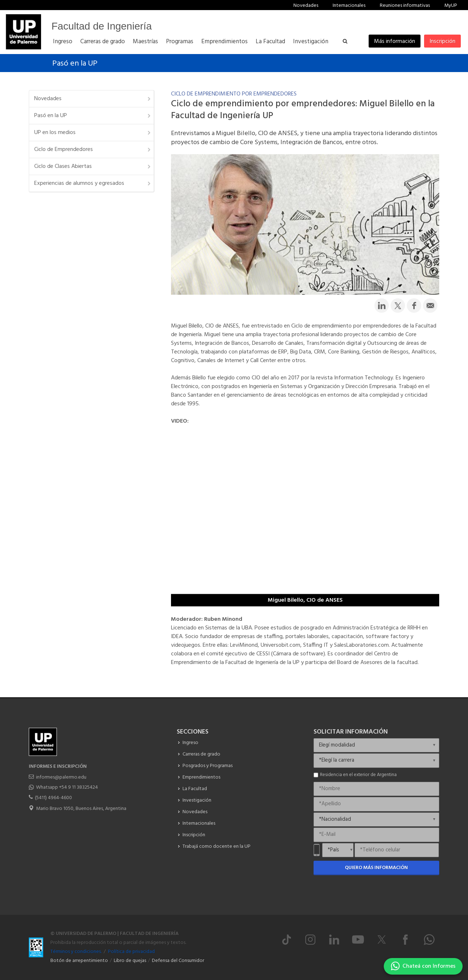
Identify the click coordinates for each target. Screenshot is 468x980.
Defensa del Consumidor (178, 961)
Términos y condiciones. (76, 952)
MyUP (451, 6)
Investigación (197, 800)
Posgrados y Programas (208, 766)
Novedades (306, 6)
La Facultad (195, 789)
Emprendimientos (201, 777)
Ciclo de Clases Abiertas (93, 166)
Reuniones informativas (405, 6)
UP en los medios (93, 133)
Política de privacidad (131, 952)
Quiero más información (376, 868)
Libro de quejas (130, 961)
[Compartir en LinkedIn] (382, 306)
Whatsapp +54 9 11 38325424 (67, 787)
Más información (395, 41)
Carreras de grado (201, 754)
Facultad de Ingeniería (102, 26)
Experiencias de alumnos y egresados (93, 183)
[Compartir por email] (430, 306)
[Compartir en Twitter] (398, 306)
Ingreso (190, 743)
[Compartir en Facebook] (414, 306)
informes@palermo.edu (61, 777)
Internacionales (349, 6)
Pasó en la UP (75, 64)
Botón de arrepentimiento (79, 961)
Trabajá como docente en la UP (217, 847)
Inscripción (442, 41)
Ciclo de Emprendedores (93, 150)
